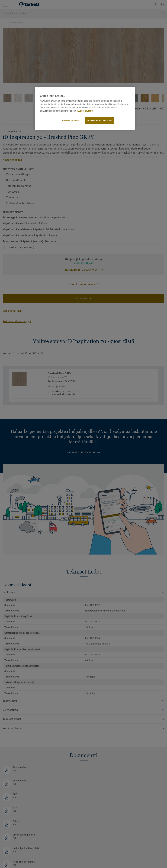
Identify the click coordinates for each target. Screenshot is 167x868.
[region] (85, 108)
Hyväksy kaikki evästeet (99, 120)
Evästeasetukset (71, 120)
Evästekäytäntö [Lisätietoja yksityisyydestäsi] (85, 111)
